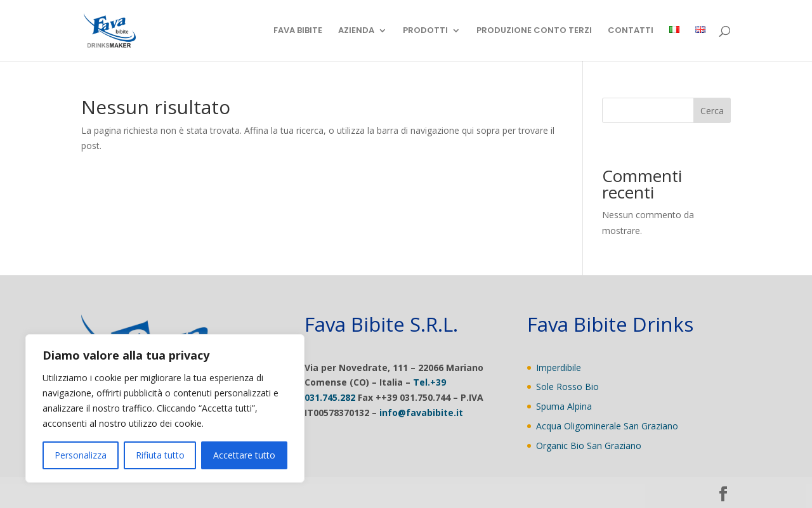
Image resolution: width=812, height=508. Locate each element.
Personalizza (81, 455)
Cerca (712, 111)
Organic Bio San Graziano (589, 446)
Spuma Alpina (564, 406)
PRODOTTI (425, 31)
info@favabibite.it (421, 413)
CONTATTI (631, 31)
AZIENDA (356, 31)
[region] (165, 408)
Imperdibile (559, 368)
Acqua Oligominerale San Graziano (607, 426)
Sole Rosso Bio (567, 387)
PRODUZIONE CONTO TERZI (534, 31)
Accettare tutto (244, 455)
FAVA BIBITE (298, 31)
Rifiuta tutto (160, 455)
